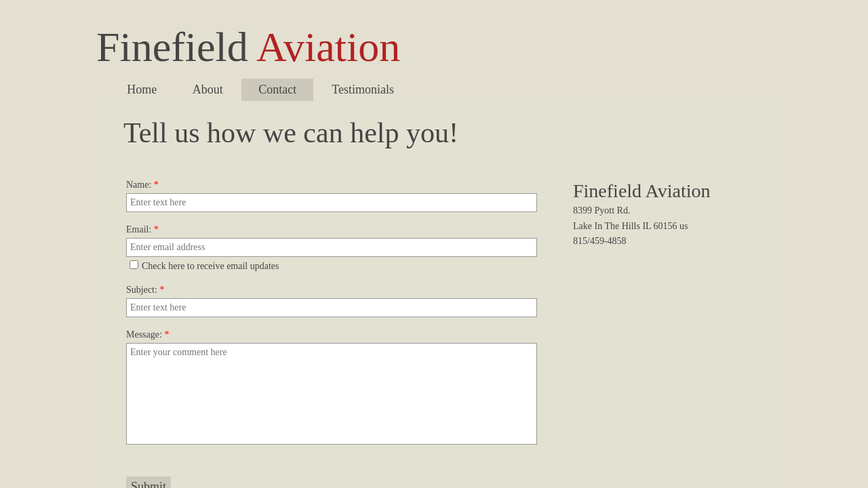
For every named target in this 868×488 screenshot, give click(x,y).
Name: (142, 185)
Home (142, 89)
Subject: (145, 290)
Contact (277, 89)
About (208, 89)
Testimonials (363, 89)
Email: (142, 229)
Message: (147, 334)
